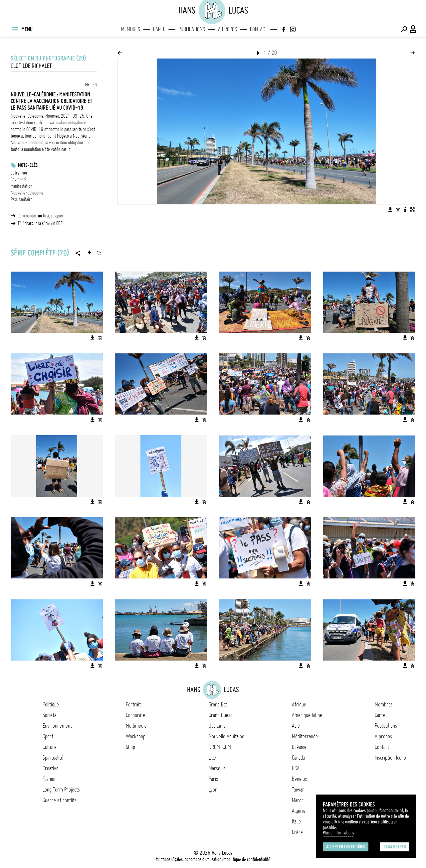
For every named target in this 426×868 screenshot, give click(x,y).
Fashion (50, 779)
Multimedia (136, 726)
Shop (130, 747)
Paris (213, 779)
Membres (131, 29)
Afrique (299, 704)
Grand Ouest (220, 715)
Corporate (135, 715)
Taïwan (298, 790)
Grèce (297, 832)
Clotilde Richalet (31, 66)
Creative (51, 768)
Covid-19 (19, 180)
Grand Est (218, 704)
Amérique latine (307, 715)
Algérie (299, 811)
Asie (296, 726)
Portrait (133, 704)
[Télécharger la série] (90, 253)
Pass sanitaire (22, 199)
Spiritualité (53, 758)
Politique (51, 704)
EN (95, 85)
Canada (298, 758)
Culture (50, 747)
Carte (159, 29)
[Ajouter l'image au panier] (398, 209)
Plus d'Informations (338, 833)
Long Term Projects (61, 790)
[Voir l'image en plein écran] (412, 209)
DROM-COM (220, 747)
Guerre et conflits (60, 800)
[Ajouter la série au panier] (99, 253)
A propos (227, 29)
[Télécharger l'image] (390, 209)
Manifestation (21, 186)
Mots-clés (28, 165)
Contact (259, 29)
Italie (296, 821)
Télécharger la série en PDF (40, 223)
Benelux (299, 779)
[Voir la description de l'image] (405, 209)
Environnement (57, 726)
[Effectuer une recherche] (404, 29)
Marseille (217, 768)
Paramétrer (395, 847)
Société (50, 715)
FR (87, 85)
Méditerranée (305, 736)
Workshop (136, 736)
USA (296, 768)
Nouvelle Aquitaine (226, 736)
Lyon (213, 790)
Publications (192, 29)
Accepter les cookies (346, 847)
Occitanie (217, 726)
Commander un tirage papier (41, 216)
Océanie (299, 747)
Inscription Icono (390, 758)
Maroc (298, 800)
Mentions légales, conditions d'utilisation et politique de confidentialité (213, 859)
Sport (48, 736)
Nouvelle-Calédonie (27, 193)
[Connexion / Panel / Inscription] (413, 29)
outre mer (19, 173)
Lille (212, 758)
